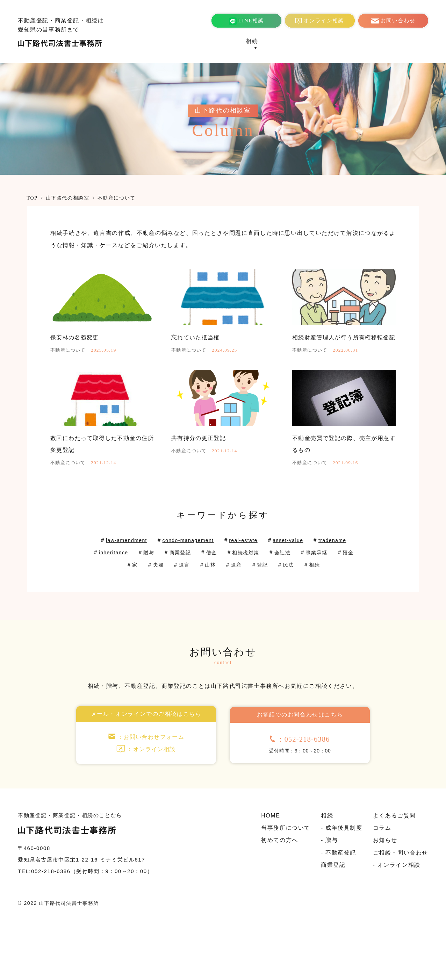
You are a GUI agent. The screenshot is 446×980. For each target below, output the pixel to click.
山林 (257, 600)
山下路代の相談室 (68, 198)
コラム (390, 41)
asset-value (318, 575)
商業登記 (275, 41)
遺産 (284, 600)
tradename (114, 588)
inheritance (162, 588)
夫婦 (202, 600)
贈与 (200, 588)
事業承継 (119, 600)
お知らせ (416, 41)
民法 (339, 600)
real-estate (269, 575)
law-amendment (140, 575)
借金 (268, 588)
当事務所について (217, 41)
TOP (32, 198)
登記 (312, 600)
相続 (226, 612)
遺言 (229, 600)
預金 (153, 600)
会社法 (344, 588)
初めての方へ (310, 41)
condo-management (208, 575)
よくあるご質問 (355, 41)
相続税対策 (305, 588)
